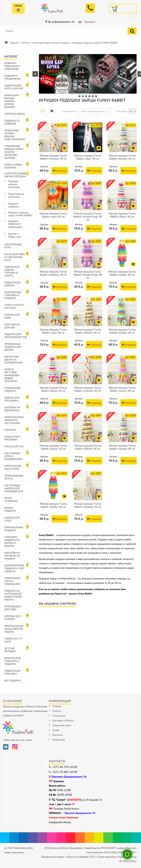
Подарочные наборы (13, 284)
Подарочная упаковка (12, 672)
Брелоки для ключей (13, 618)
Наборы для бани (12, 316)
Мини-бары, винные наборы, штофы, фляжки (12, 101)
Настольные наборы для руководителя (14, 488)
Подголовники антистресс (16, 195)
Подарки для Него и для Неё (14, 87)
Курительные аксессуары (13, 467)
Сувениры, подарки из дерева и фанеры (12, 542)
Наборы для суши (12, 519)
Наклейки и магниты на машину (12, 556)
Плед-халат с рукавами (13, 438)
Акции (56, 730)
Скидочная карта (62, 725)
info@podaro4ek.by (60, 822)
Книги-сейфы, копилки (13, 166)
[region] (88, 76)
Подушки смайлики (13, 205)
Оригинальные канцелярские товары (14, 629)
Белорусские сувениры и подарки (13, 661)
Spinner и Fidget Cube (15, 235)
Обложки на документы (12, 409)
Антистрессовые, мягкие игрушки (51, 43)
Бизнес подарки (10, 509)
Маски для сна (14, 446)
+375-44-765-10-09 (65, 767)
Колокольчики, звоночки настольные (14, 420)
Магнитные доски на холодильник (13, 360)
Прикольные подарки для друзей (13, 347)
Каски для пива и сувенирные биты (15, 257)
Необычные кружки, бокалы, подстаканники (15, 135)
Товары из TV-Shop (13, 640)
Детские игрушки (10, 650)
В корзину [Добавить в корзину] (60, 171)
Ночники (10, 430)
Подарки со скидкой (12, 122)
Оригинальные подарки (14, 529)
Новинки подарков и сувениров (12, 66)
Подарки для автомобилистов (16, 336)
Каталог (26, 43)
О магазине (59, 716)
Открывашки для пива (13, 608)
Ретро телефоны (11, 500)
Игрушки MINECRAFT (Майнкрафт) (15, 224)
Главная (14, 43)
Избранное (59, 740)
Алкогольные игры (13, 246)
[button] (88, 74)
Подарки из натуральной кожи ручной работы (13, 595)
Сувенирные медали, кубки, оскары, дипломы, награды (14, 152)
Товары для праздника (12, 399)
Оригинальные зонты (14, 477)
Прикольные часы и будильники (13, 581)
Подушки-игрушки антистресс (14, 184)
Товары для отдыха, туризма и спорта (12, 271)
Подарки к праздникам (12, 77)
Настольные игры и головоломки (13, 456)
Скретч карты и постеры (14, 306)
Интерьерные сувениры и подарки (13, 295)
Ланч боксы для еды (12, 326)
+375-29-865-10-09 (65, 772)
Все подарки (13, 681)
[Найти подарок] (132, 31)
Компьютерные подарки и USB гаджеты (14, 568)
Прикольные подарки (13, 389)
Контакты (58, 735)
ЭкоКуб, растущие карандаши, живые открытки (12, 375)
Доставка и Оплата (63, 720)
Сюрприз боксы (15, 114)
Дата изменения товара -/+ (94, 111)
